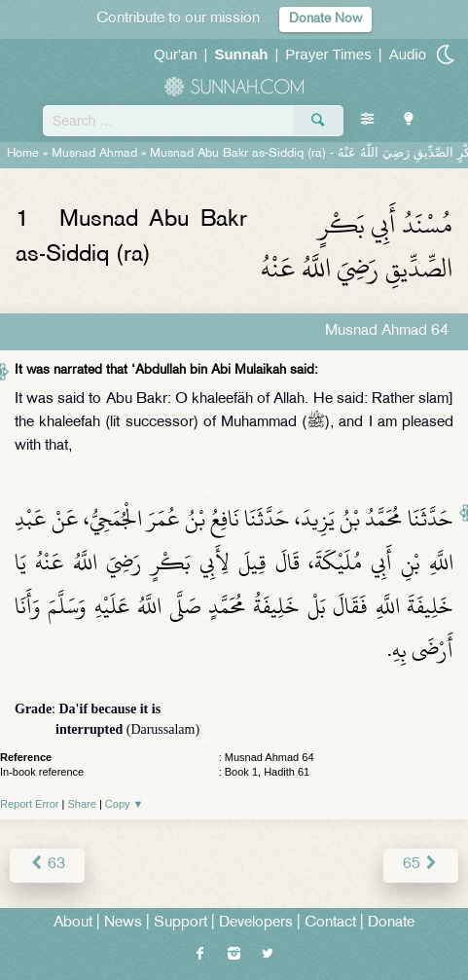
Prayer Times (328, 54)
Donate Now (325, 19)
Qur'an (176, 54)
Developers (256, 923)
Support (180, 923)
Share (82, 804)
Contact (330, 923)
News (123, 923)
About (73, 923)
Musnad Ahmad (94, 154)
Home (23, 154)
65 (421, 865)
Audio (408, 54)
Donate (391, 923)
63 (47, 865)
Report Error (30, 804)
